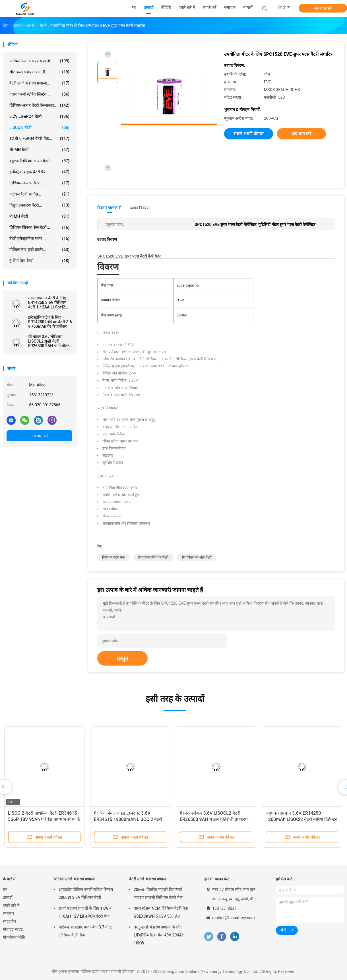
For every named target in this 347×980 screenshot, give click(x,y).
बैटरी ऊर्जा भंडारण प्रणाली (148, 879)
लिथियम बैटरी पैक (113, 557)
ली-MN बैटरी (39, 150)
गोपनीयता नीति (14, 937)
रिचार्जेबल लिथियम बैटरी (153, 557)
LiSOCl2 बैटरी (39, 127)
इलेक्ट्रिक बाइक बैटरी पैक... (39, 172)
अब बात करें (323, 8)
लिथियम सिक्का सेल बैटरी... (39, 227)
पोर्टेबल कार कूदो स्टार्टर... (39, 250)
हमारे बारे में (11, 905)
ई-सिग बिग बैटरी (39, 261)
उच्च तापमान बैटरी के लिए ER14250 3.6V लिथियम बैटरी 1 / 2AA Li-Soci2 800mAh (47, 302)
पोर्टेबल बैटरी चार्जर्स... (39, 194)
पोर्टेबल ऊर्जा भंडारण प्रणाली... (39, 61)
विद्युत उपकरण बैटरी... (39, 205)
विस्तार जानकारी (110, 208)
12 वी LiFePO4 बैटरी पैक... (39, 139)
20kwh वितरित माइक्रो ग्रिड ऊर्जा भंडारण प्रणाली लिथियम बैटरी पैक (158, 893)
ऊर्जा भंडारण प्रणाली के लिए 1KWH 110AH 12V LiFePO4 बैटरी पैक (85, 912)
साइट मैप (9, 921)
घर (5, 890)
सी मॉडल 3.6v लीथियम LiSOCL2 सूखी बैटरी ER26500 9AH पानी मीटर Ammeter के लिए (48, 341)
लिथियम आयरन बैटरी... (39, 183)
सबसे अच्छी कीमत (249, 134)
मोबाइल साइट (13, 929)
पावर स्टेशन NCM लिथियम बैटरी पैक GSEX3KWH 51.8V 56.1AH (161, 912)
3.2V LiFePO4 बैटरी (39, 116)
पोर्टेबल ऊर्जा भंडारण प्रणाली (74, 879)
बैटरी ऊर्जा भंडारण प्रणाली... (39, 83)
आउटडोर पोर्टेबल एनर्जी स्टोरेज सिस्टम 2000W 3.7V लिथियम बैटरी (86, 893)
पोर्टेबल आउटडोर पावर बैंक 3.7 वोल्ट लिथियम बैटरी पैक (85, 931)
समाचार (9, 913)
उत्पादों (8, 897)
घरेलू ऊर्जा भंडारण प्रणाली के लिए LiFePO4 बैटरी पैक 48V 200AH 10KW (159, 935)
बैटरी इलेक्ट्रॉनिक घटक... (39, 238)
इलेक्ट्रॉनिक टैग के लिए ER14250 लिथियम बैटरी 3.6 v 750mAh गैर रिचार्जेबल (50, 322)
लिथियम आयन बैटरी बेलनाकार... (39, 105)
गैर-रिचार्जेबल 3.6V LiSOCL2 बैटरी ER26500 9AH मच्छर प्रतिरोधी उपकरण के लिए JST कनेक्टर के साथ (214, 819)
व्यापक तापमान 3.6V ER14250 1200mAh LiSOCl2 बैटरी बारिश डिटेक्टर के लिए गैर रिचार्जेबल (301, 819)
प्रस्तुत (122, 658)
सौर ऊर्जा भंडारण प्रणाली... (39, 72)
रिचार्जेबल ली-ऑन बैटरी (197, 557)
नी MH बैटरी (39, 216)
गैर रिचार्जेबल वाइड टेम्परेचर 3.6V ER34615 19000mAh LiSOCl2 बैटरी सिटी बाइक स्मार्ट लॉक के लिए (128, 819)
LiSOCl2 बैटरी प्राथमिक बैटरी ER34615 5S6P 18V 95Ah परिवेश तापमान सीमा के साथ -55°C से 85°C (44, 819)
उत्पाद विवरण (140, 208)
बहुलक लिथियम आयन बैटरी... (39, 161)
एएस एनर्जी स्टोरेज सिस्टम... (39, 94)
